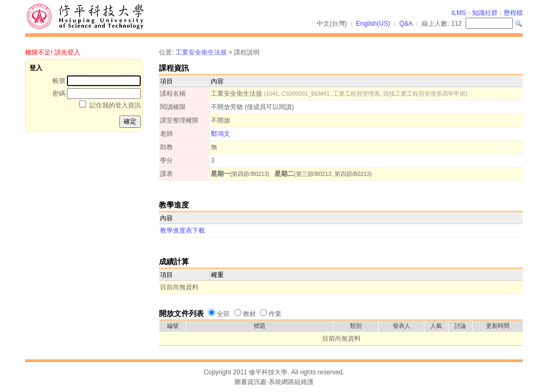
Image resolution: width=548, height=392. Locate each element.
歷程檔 (513, 13)
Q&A (406, 24)
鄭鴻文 (220, 134)
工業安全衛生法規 (201, 52)
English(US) (373, 24)
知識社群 (485, 13)
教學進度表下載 (182, 230)
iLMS (459, 13)
